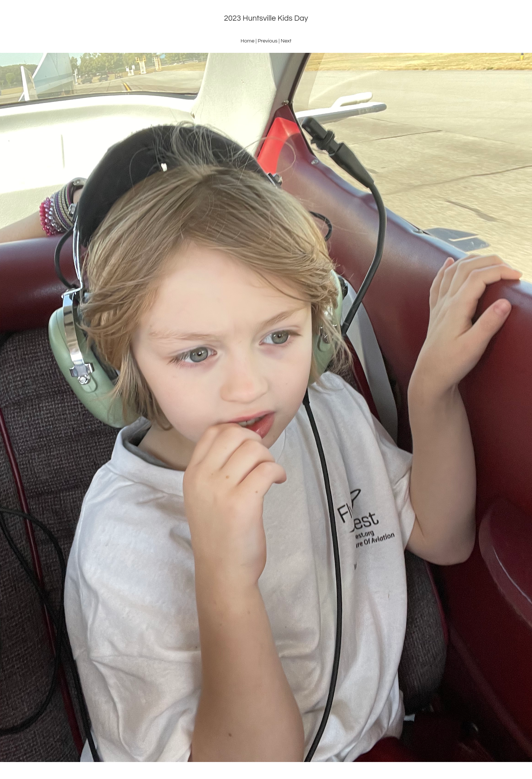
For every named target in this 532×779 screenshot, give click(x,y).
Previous (267, 41)
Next (286, 41)
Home (248, 41)
